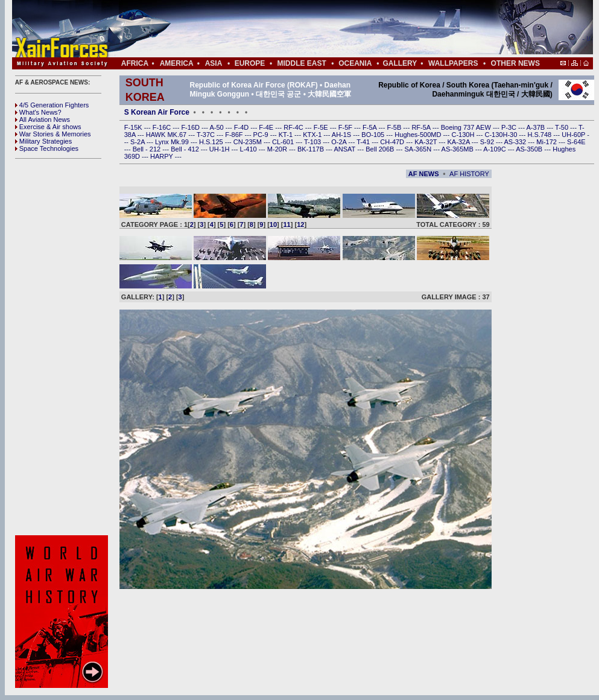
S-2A (138, 142)
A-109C (495, 149)
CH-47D (393, 142)
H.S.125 (212, 142)
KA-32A (459, 142)
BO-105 (374, 135)
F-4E (267, 127)
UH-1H (220, 149)
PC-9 (262, 135)
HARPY (163, 156)
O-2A (340, 142)
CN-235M (249, 142)
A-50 (217, 127)
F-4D (242, 127)
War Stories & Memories (53, 134)
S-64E (576, 142)
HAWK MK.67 (167, 135)
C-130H (464, 135)
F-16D (191, 127)
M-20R (278, 149)
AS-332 (516, 142)
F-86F (235, 135)
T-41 (364, 142)
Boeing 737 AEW (467, 127)
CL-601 (284, 142)
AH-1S (342, 135)
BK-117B (312, 149)
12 (300, 224)
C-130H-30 (502, 135)
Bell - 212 (148, 149)
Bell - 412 (186, 149)
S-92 (488, 142)
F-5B (395, 127)
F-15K (134, 127)
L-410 (249, 149)
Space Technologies (47, 148)
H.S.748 (540, 135)
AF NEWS (424, 174)
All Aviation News (43, 119)
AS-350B (530, 149)
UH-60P (574, 135)
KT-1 (287, 135)
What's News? (38, 112)
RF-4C (294, 127)
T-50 (563, 127)
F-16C (163, 127)
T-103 (313, 142)
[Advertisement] (63, 347)
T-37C (207, 135)
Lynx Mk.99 (173, 142)
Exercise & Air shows (48, 127)
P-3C (510, 127)
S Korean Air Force (157, 112)
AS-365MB (458, 149)
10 (273, 224)
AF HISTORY (469, 174)
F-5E (322, 127)
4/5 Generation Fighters (53, 105)
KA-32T (426, 142)
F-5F (346, 127)
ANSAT (345, 149)
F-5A (370, 127)
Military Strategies (43, 141)
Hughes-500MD (419, 135)
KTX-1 (313, 135)
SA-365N (419, 149)
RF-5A (422, 127)
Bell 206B (381, 149)
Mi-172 (547, 142)
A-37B (537, 127)
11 (287, 224)
